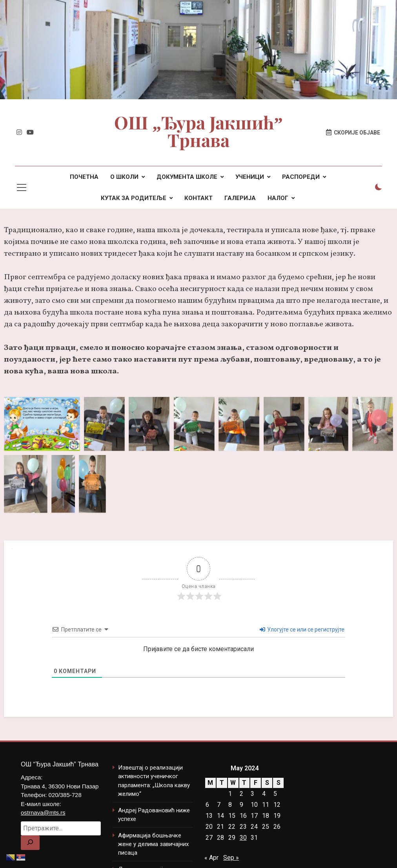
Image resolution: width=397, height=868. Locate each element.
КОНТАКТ (198, 198)
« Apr (211, 858)
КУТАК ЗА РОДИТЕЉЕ (134, 198)
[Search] (30, 843)
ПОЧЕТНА (84, 177)
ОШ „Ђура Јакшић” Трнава (198, 132)
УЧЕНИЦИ (250, 177)
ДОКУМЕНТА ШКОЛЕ (187, 177)
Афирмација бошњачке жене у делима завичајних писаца (153, 844)
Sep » (231, 858)
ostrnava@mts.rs (43, 812)
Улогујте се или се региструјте (302, 630)
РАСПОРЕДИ (301, 177)
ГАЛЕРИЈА (240, 198)
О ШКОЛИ (124, 177)
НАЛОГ (278, 198)
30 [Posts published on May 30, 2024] (243, 838)
